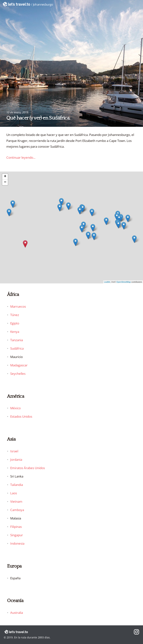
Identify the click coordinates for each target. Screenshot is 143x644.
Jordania (16, 460)
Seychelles (18, 374)
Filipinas (16, 527)
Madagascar (19, 365)
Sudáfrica (17, 348)
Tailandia (17, 485)
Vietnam (16, 501)
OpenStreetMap (124, 282)
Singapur (17, 535)
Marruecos (18, 306)
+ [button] (5, 177)
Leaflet (107, 282)
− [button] (5, 182)
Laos (14, 493)
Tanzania (17, 340)
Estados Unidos (21, 416)
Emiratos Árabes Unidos (28, 468)
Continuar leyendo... (21, 157)
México (15, 408)
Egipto (15, 323)
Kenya (15, 332)
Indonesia (17, 543)
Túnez (15, 315)
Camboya (17, 510)
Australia (17, 613)
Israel (14, 451)
